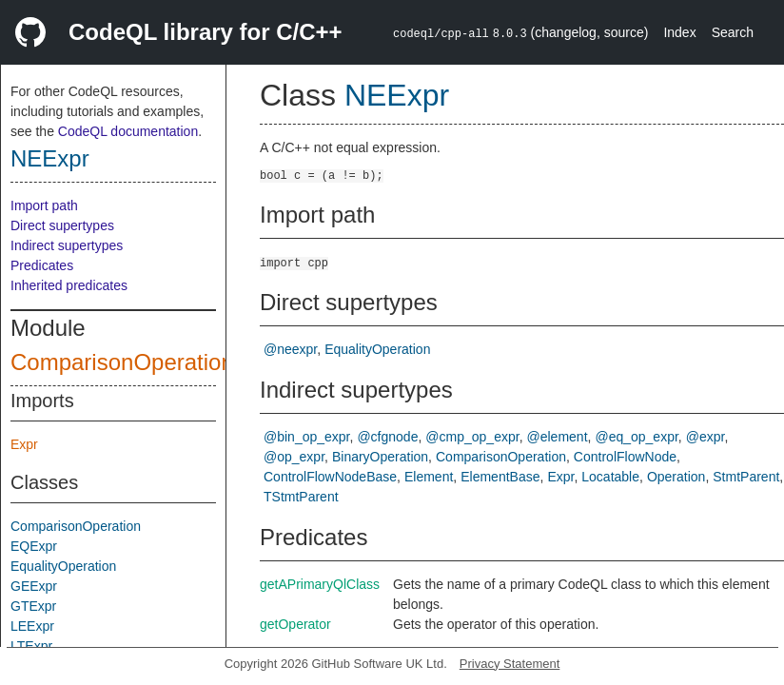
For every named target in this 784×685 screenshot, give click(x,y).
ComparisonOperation (122, 362)
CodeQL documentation (128, 131)
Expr (24, 444)
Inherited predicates (69, 285)
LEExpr (32, 626)
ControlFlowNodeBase (330, 477)
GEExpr (34, 586)
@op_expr (294, 457)
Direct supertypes (62, 225)
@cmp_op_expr (472, 437)
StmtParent (746, 477)
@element (558, 437)
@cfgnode (387, 437)
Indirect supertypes (67, 245)
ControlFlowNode (625, 457)
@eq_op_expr (636, 437)
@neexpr (290, 349)
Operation (676, 477)
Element (429, 477)
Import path (44, 205)
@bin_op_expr (307, 437)
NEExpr (50, 158)
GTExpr (33, 606)
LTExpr (31, 646)
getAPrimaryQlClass (320, 584)
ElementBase (500, 477)
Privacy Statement (510, 664)
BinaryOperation (380, 457)
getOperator (295, 624)
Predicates (42, 265)
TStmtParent (301, 497)
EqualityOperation (63, 566)
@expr (706, 437)
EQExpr (34, 546)
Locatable (610, 477)
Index (679, 32)
